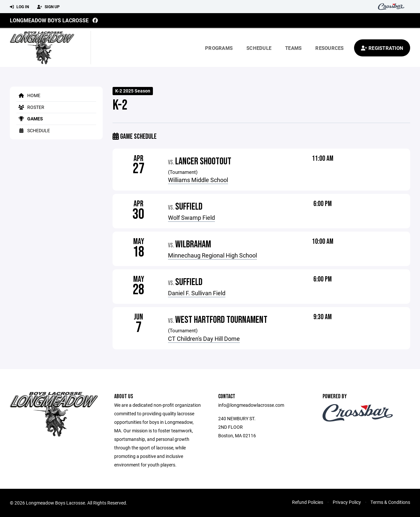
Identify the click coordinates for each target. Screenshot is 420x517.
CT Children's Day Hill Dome (204, 339)
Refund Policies (308, 502)
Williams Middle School (198, 180)
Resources (329, 48)
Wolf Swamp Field (191, 217)
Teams (293, 48)
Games (30, 119)
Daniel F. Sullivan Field (197, 293)
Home (28, 95)
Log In (19, 7)
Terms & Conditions (390, 502)
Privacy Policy (347, 502)
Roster (30, 107)
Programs (219, 48)
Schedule (259, 48)
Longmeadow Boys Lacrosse (49, 20)
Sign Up (48, 7)
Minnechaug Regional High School (212, 255)
